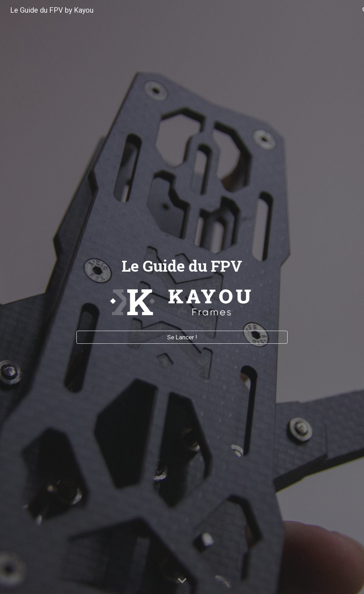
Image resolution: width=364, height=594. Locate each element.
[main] (182, 266)
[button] (182, 581)
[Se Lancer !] (182, 337)
